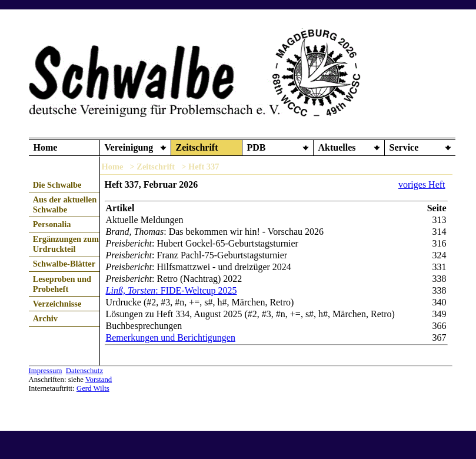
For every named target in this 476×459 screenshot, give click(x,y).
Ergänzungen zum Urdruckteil (66, 244)
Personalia (52, 224)
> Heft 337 (200, 167)
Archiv (45, 318)
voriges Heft (422, 184)
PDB (257, 147)
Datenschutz (84, 371)
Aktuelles (337, 147)
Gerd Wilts (93, 388)
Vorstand (99, 380)
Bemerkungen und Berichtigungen (171, 337)
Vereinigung (129, 147)
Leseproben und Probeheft (62, 284)
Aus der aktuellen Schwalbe (65, 204)
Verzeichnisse (57, 304)
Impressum (46, 371)
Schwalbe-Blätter (64, 264)
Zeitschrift (197, 147)
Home (46, 147)
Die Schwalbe (57, 185)
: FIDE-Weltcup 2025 (172, 290)
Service (404, 147)
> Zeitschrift (152, 167)
